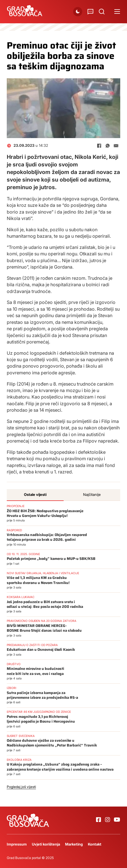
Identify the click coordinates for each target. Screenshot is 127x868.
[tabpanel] (64, 647)
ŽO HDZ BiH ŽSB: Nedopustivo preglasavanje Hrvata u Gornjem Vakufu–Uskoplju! (45, 513)
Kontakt (95, 844)
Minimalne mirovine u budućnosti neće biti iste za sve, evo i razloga (35, 671)
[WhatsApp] (108, 146)
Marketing (74, 844)
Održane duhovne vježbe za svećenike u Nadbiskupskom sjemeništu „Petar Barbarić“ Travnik (52, 743)
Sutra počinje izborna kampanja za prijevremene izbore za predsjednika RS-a (42, 695)
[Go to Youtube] (117, 820)
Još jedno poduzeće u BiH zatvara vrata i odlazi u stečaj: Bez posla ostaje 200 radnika (45, 604)
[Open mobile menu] (117, 12)
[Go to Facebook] (99, 820)
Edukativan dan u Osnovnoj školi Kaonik (41, 650)
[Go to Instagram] (108, 820)
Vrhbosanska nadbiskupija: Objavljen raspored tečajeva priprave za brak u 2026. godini (47, 537)
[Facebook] (99, 146)
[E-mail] (116, 146)
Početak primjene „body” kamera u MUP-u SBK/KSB (51, 559)
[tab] (35, 495)
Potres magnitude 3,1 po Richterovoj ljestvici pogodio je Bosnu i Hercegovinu (41, 719)
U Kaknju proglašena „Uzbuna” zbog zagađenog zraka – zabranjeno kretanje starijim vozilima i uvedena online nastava (60, 767)
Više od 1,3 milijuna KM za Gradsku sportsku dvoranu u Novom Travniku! (38, 580)
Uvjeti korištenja (46, 844)
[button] (78, 12)
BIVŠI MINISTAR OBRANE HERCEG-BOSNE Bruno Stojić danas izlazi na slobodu (44, 628)
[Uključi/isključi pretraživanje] (102, 12)
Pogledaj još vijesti (21, 787)
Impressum (17, 844)
